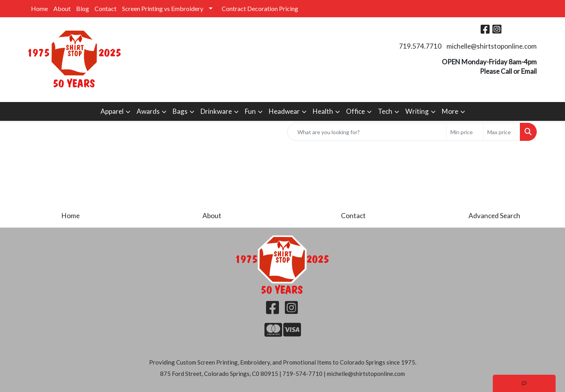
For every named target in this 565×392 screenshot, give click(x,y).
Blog (83, 8)
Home (39, 8)
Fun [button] (250, 111)
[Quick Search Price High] (502, 132)
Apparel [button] (112, 111)
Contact (106, 8)
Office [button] (355, 111)
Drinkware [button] (216, 111)
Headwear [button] (284, 111)
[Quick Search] (367, 132)
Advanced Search (494, 216)
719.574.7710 (420, 46)
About (62, 8)
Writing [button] (417, 111)
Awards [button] (148, 111)
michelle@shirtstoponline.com (492, 46)
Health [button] (323, 111)
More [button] (450, 111)
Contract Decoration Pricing (260, 8)
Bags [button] (180, 111)
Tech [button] (385, 111)
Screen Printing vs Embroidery (163, 8)
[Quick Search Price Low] (465, 132)
